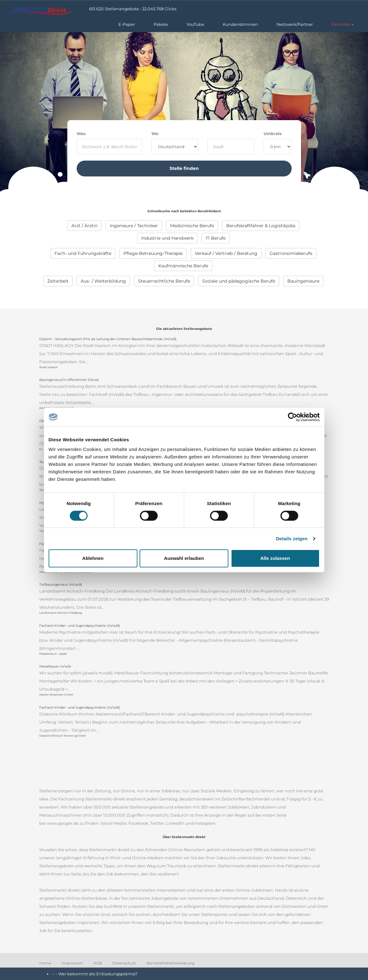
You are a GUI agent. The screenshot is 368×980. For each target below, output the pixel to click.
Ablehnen (93, 558)
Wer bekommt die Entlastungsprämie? (98, 974)
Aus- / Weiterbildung (103, 281)
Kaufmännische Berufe (183, 266)
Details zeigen (292, 539)
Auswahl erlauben (184, 558)
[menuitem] (84, 226)
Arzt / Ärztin (84, 226)
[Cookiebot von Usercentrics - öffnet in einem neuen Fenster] (292, 417)
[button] (343, 24)
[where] (231, 147)
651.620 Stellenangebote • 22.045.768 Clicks (133, 9)
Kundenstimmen (240, 24)
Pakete (161, 24)
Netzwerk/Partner (295, 24)
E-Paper (127, 24)
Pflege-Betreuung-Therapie (153, 253)
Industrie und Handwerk (167, 238)
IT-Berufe (216, 238)
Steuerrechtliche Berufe (164, 281)
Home (45, 963)
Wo (155, 134)
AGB (98, 963)
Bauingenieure (303, 281)
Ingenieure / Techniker (134, 226)
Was (81, 134)
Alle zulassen (275, 558)
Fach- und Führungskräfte (83, 253)
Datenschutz (124, 963)
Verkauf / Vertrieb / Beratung (226, 253)
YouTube (195, 24)
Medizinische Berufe (192, 226)
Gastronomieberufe (291, 253)
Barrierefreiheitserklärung (170, 963)
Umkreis (273, 134)
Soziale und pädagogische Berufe (239, 281)
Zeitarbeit (58, 281)
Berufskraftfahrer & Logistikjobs (261, 226)
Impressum (72, 963)
